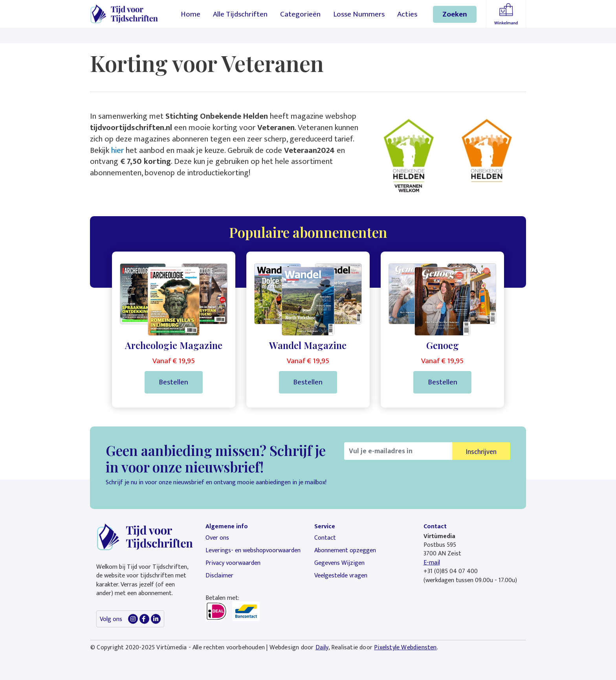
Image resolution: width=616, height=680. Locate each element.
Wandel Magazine (308, 345)
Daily (322, 648)
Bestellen (173, 382)
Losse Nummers (359, 14)
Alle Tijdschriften (240, 14)
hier (117, 151)
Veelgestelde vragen (341, 576)
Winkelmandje (506, 14)
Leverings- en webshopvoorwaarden (253, 550)
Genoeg (443, 345)
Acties (407, 14)
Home (191, 14)
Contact (325, 538)
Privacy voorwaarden (233, 563)
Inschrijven (481, 452)
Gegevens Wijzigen (339, 563)
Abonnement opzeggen (345, 550)
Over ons (217, 538)
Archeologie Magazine (174, 345)
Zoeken (455, 14)
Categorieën (300, 14)
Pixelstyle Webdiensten (405, 648)
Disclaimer (219, 576)
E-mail (432, 563)
